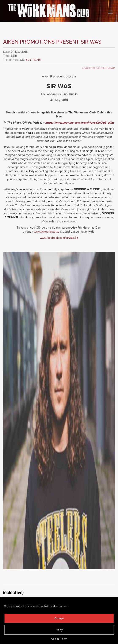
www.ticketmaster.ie (47, 232)
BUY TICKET (34, 60)
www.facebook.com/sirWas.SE (59, 238)
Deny (59, 630)
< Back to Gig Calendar (98, 68)
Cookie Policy (59, 639)
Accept (59, 618)
